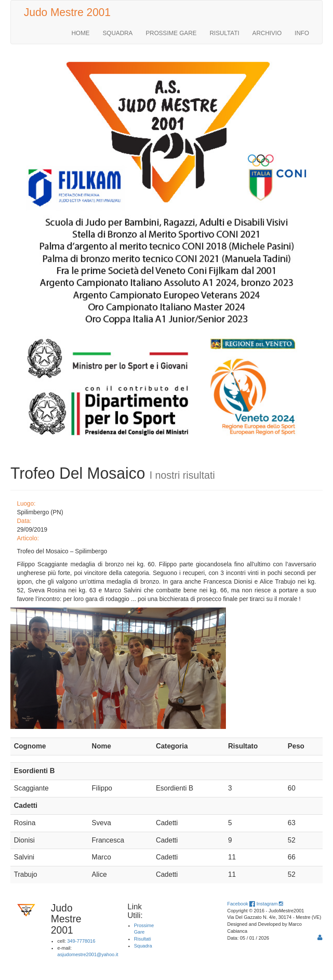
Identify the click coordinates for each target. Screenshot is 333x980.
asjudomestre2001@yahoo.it (88, 954)
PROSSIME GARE (171, 33)
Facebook (241, 904)
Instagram (269, 904)
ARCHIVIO (267, 33)
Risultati (142, 939)
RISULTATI (224, 33)
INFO (302, 33)
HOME (81, 33)
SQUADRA (118, 33)
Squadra (143, 946)
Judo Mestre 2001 (67, 12)
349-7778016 (81, 941)
